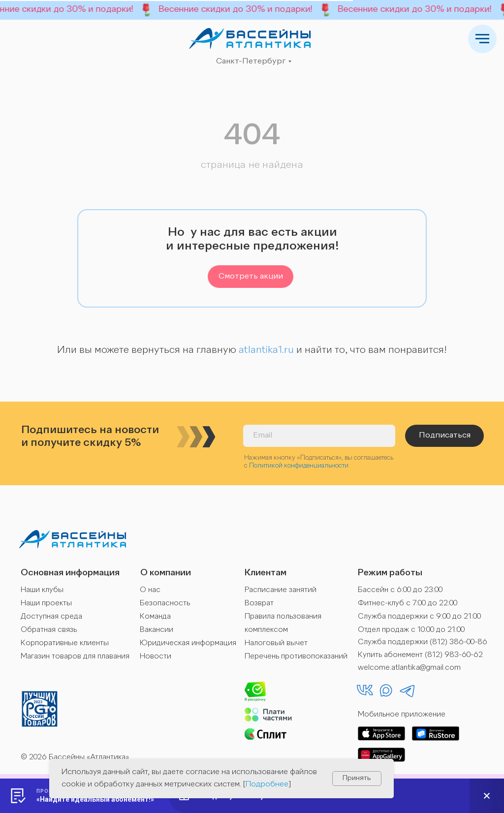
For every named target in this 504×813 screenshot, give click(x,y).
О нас (150, 590)
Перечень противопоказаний (296, 657)
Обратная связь (49, 630)
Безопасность (165, 604)
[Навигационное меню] (482, 39)
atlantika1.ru (266, 350)
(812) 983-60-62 (454, 655)
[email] (319, 436)
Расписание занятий (281, 590)
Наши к (33, 590)
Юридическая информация (188, 643)
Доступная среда (51, 617)
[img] (250, 38)
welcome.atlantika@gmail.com (409, 668)
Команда (155, 617)
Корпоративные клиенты (65, 643)
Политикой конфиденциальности (299, 466)
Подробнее (267, 784)
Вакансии (157, 630)
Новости (156, 657)
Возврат (259, 604)
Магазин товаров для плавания (75, 657)
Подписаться (445, 436)
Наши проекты (46, 604)
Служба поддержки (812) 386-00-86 (423, 642)
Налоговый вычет (276, 643)
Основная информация (70, 573)
